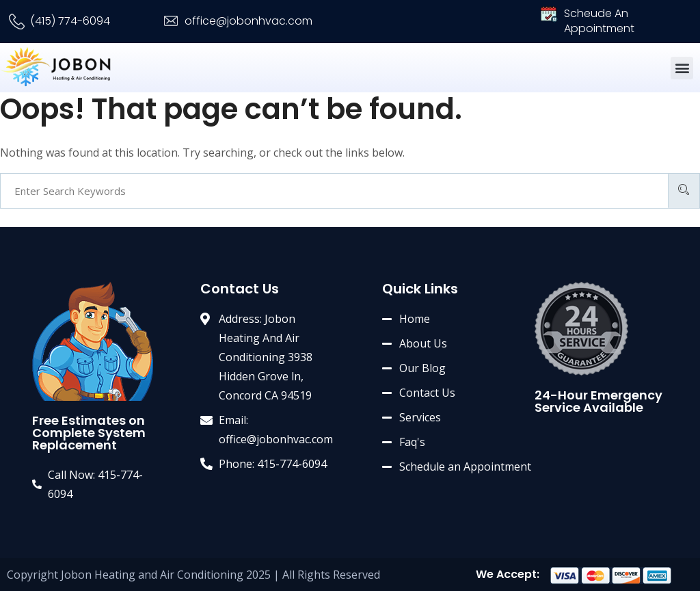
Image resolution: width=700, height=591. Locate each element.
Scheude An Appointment (599, 21)
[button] (682, 68)
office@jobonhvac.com (248, 21)
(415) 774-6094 (70, 21)
